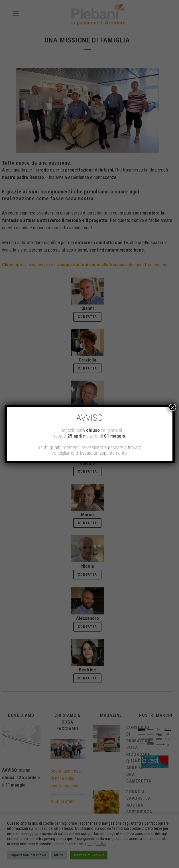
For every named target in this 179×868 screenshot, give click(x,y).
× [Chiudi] (172, 407)
